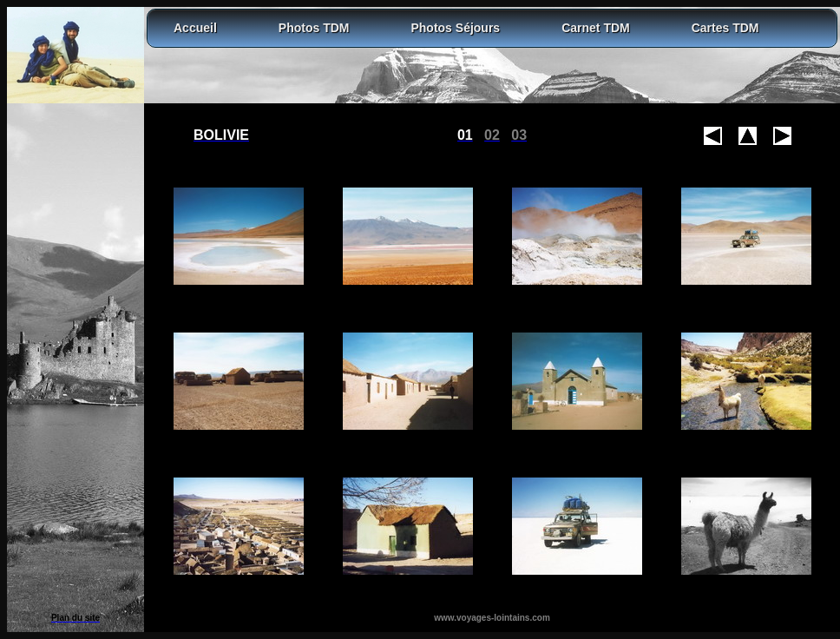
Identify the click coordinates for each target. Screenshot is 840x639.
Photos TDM (314, 28)
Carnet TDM (596, 28)
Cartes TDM (725, 28)
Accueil (195, 28)
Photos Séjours (455, 28)
